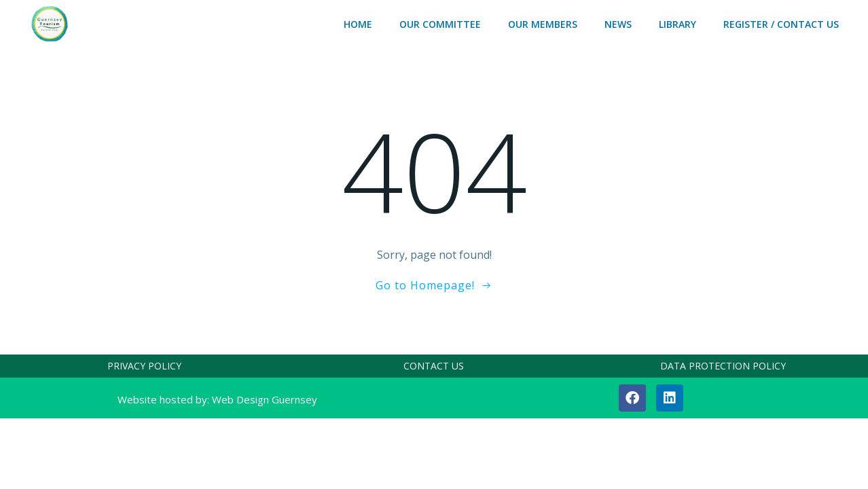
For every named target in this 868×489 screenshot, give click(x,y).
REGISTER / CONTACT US (781, 24)
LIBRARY (677, 24)
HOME (358, 24)
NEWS (618, 24)
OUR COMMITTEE (440, 24)
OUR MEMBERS (543, 24)
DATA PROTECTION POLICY (723, 366)
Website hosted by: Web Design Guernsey (217, 399)
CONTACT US (434, 366)
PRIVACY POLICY (144, 366)
